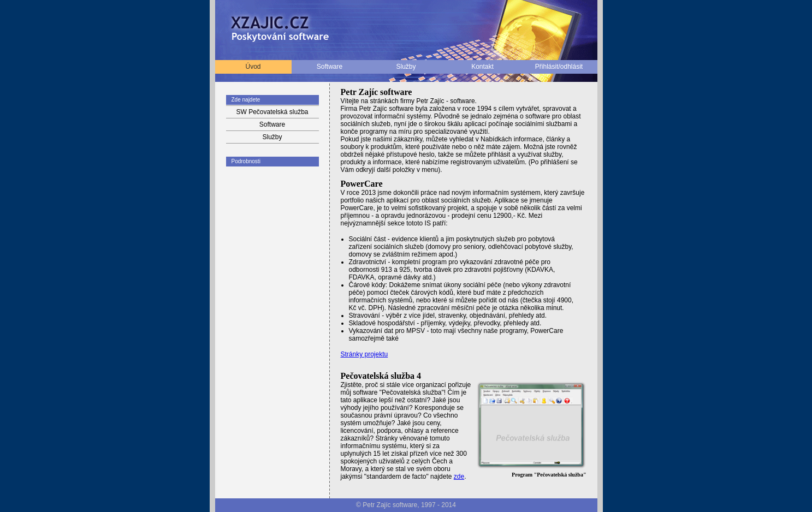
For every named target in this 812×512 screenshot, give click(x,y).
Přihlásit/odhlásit (559, 67)
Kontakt (482, 67)
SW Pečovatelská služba (272, 112)
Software (330, 67)
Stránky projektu (364, 354)
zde (459, 477)
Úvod (253, 67)
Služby (406, 67)
